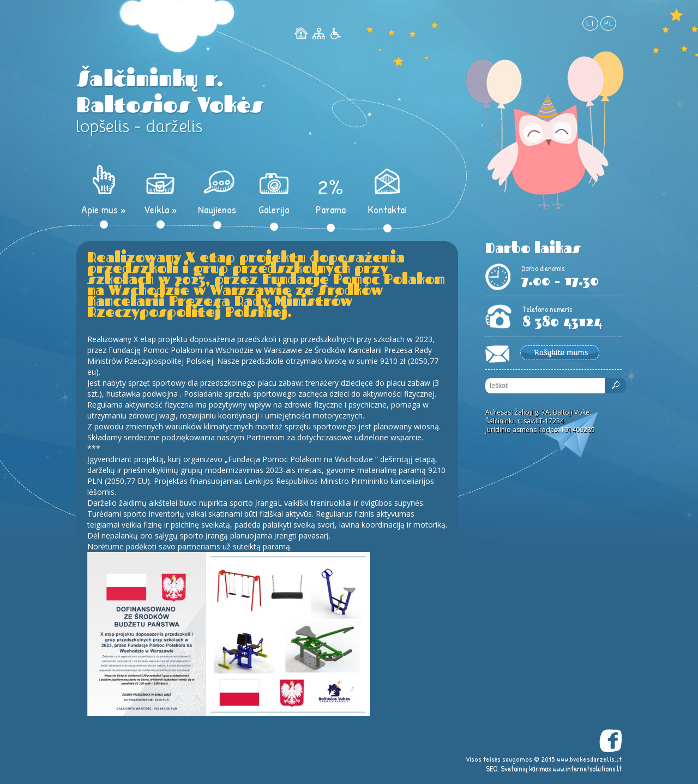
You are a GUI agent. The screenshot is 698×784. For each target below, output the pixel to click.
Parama (331, 209)
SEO (492, 768)
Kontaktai (387, 209)
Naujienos (217, 209)
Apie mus (104, 209)
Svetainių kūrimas (526, 768)
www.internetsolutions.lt (587, 768)
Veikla (161, 209)
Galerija (274, 209)
